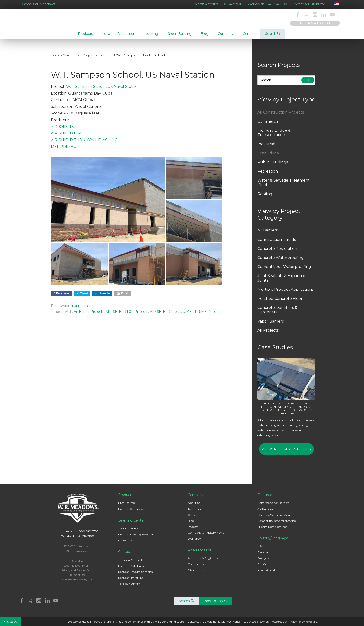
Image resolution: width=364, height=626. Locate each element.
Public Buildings (273, 166)
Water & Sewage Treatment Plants (284, 186)
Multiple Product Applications (285, 293)
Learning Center (131, 524)
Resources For (200, 554)
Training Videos (128, 532)
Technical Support (130, 564)
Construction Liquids (277, 243)
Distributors (196, 574)
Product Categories (131, 513)
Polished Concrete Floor (280, 302)
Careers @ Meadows (39, 4)
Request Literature (130, 582)
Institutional (106, 59)
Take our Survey (129, 587)
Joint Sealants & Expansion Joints (282, 282)
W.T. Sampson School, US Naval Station (102, 90)
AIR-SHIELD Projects (167, 315)
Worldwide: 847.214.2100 (267, 4)
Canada (263, 556)
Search (273, 34)
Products (126, 499)
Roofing (265, 198)
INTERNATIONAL (315, 23)
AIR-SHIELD (63, 130)
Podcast (193, 530)
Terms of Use (78, 579)
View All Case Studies (286, 453)
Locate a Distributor (309, 4)
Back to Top (217, 605)
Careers (193, 519)
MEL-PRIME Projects (204, 315)
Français (263, 562)
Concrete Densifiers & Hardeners (277, 313)
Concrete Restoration (277, 252)
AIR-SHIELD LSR (66, 137)
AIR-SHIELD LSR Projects (127, 315)
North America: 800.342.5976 (218, 4)
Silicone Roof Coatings (272, 530)
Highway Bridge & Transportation (274, 136)
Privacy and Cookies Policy (78, 574)
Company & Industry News (206, 536)
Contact (125, 555)
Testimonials (196, 513)
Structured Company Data (78, 583)
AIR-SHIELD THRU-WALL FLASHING (84, 144)
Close (11, 622)
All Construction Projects (281, 116)
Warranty (194, 542)
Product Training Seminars (136, 538)
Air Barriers (268, 234)
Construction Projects (79, 59)
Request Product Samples (135, 575)
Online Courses (128, 544)
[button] (108, 203)
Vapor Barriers (271, 325)
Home (56, 59)
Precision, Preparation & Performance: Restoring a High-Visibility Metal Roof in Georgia (287, 412)
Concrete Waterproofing (281, 261)
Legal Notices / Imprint (78, 569)
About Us (194, 507)
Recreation (268, 175)
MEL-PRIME (63, 150)
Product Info (127, 507)
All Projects (268, 334)
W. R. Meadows (42, 25)
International (266, 574)
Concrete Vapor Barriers (273, 507)
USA (260, 550)
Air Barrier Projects (89, 315)
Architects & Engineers (203, 562)
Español (263, 568)
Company (196, 499)
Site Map (78, 565)
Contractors (196, 568)
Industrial (266, 148)
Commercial (269, 125)
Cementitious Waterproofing (284, 270)
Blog (191, 524)
